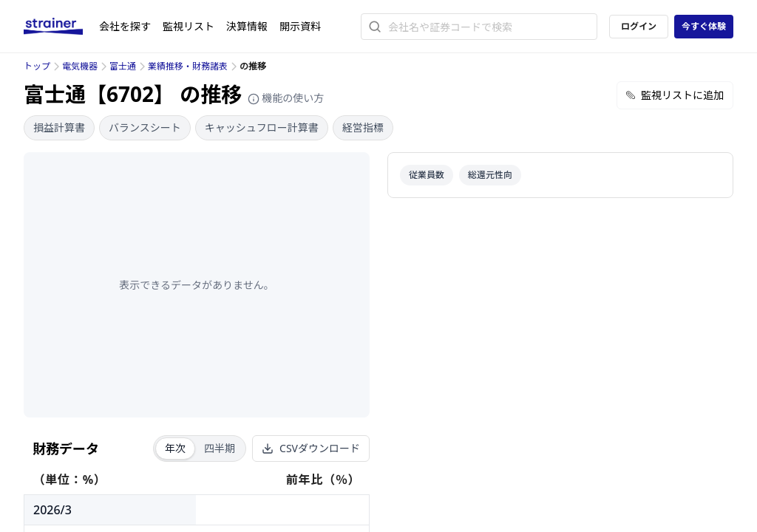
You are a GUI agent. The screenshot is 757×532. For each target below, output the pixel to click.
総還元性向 (490, 175)
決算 (247, 26)
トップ (37, 66)
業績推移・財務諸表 (188, 66)
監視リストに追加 (675, 95)
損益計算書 (59, 127)
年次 (175, 448)
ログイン (639, 26)
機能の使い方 (286, 98)
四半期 (220, 448)
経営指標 (363, 127)
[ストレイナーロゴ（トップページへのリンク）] (61, 27)
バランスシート (145, 127)
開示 (300, 26)
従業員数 (427, 175)
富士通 (123, 66)
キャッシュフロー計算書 (262, 127)
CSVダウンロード (311, 448)
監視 (189, 26)
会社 (125, 26)
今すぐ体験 (704, 26)
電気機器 (80, 66)
